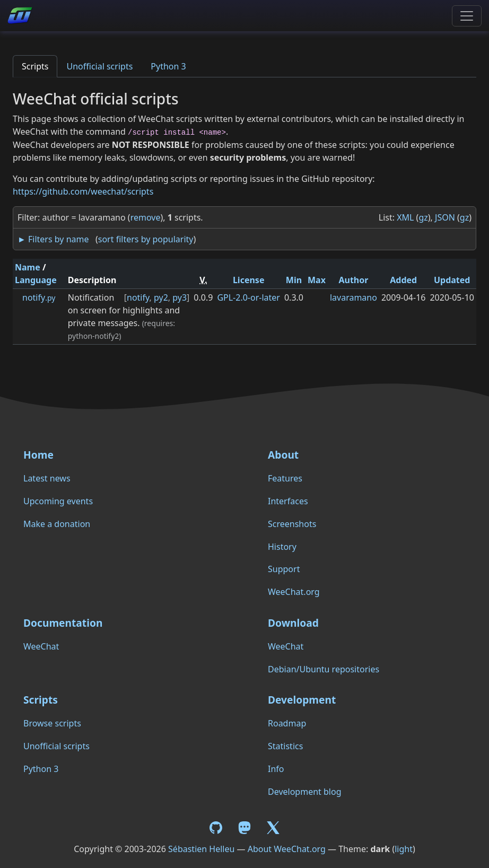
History (282, 547)
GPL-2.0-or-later (248, 297)
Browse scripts (52, 723)
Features (285, 478)
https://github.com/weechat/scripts (83, 191)
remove (146, 217)
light (404, 849)
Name (28, 267)
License (249, 280)
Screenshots (292, 524)
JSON (445, 217)
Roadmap (287, 723)
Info (276, 769)
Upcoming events (58, 501)
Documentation (63, 623)
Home (38, 455)
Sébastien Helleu (201, 849)
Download (293, 623)
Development (302, 700)
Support (284, 569)
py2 (161, 297)
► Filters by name (53, 239)
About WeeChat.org (287, 849)
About (283, 455)
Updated (452, 280)
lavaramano (353, 297)
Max (317, 280)
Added (403, 280)
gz (423, 217)
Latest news (47, 478)
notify (39, 297)
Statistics (285, 746)
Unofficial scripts (99, 66)
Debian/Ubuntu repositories (324, 669)
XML (405, 217)
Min (294, 280)
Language (36, 280)
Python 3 (168, 66)
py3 (180, 297)
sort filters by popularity (146, 239)
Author (353, 280)
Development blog (304, 792)
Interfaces (288, 501)
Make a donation (57, 524)
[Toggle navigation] (467, 16)
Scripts (35, 66)
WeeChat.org (294, 592)
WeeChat (41, 646)
